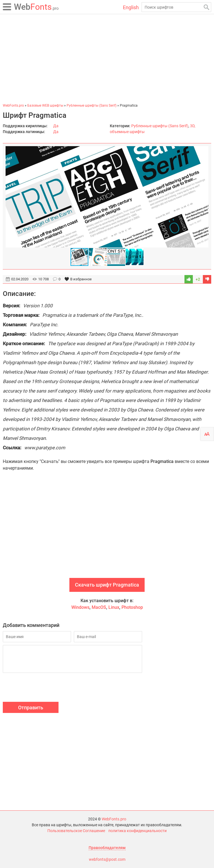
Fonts (36, 7)
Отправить (31, 708)
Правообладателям (107, 848)
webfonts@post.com (107, 859)
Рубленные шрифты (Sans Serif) (160, 126)
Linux (114, 607)
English (131, 7)
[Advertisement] (107, 58)
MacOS (99, 607)
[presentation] (45, 688)
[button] (203, 197)
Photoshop (132, 607)
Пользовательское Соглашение (76, 831)
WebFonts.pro (114, 819)
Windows (80, 607)
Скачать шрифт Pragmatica (107, 585)
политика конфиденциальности (138, 831)
